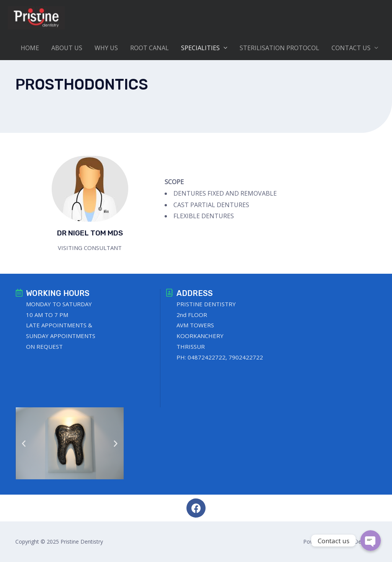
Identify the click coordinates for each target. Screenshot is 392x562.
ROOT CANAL (149, 49)
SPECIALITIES (200, 49)
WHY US (106, 49)
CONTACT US (351, 49)
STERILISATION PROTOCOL (279, 49)
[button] (24, 443)
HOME (30, 49)
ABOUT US (67, 49)
